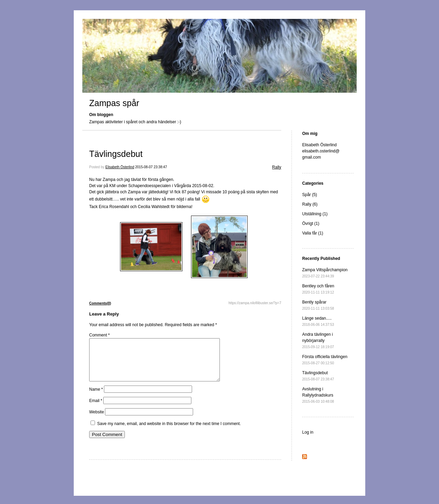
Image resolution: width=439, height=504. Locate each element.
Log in (308, 432)
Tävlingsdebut (116, 154)
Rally (277, 167)
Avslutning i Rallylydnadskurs (318, 395)
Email (96, 409)
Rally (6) (310, 204)
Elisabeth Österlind (120, 167)
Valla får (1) (313, 233)
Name (96, 398)
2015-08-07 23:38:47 (151, 167)
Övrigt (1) (311, 224)
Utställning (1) (315, 214)
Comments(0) (100, 303)
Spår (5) (310, 195)
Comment (99, 335)
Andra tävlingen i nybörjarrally (318, 340)
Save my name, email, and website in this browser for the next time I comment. (169, 432)
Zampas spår (114, 103)
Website (97, 420)
